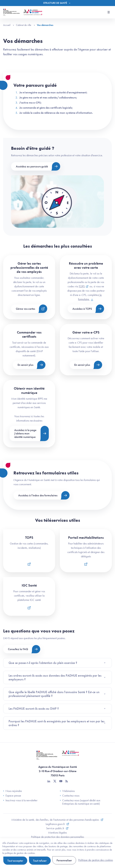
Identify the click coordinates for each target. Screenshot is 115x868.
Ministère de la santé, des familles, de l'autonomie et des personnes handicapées (56, 820)
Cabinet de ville (25, 25)
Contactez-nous (70, 796)
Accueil (9, 25)
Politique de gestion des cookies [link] (96, 860)
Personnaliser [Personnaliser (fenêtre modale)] (64, 860)
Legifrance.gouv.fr (56, 824)
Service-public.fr (55, 828)
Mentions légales (57, 833)
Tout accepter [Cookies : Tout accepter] (15, 861)
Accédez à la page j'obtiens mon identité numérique (25, 433)
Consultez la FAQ (18, 649)
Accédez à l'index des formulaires (38, 495)
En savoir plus (25, 365)
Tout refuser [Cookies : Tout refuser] (40, 861)
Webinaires (67, 791)
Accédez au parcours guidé (32, 166)
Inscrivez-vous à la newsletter (20, 800)
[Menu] (57, 3)
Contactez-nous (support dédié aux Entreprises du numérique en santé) (80, 802)
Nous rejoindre (13, 791)
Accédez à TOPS (82, 309)
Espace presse (12, 796)
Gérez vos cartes (25, 309)
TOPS (82, 286)
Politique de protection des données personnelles (57, 837)
